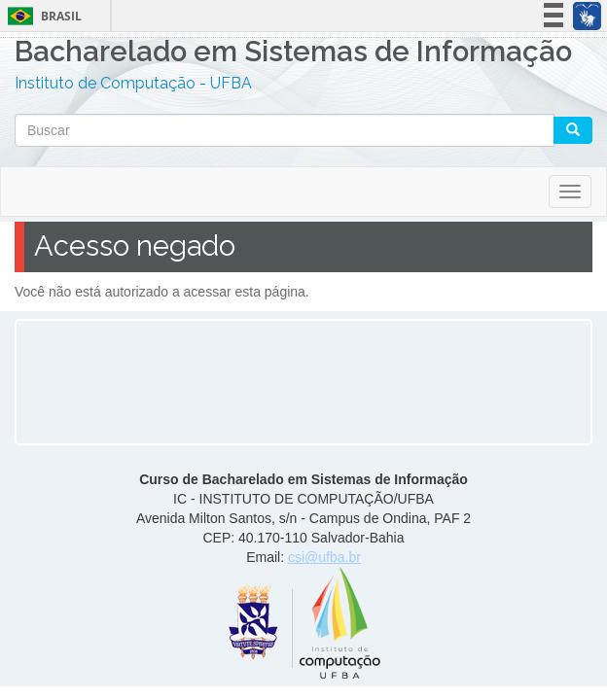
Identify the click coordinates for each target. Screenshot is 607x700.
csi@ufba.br (324, 557)
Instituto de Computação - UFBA (133, 83)
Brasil (41, 16)
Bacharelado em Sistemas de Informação (293, 54)
